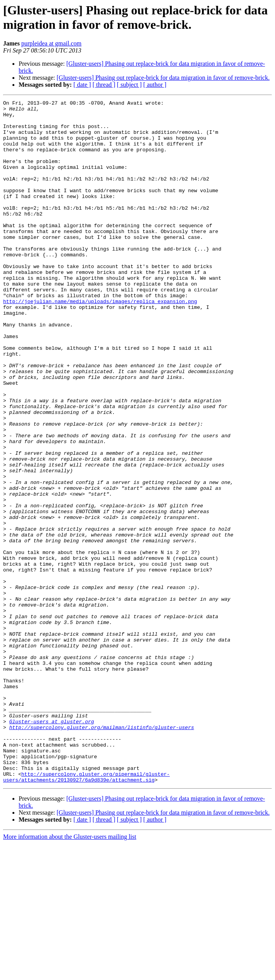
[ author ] (155, 85)
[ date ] (82, 85)
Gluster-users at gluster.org (52, 846)
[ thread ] (104, 85)
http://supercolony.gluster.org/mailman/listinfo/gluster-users (102, 853)
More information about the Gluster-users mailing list (70, 973)
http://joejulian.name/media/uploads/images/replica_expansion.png (100, 342)
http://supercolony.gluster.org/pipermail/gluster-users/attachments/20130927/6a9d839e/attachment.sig (86, 913)
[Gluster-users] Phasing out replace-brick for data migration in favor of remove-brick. (163, 78)
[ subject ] (129, 85)
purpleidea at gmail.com (51, 43)
